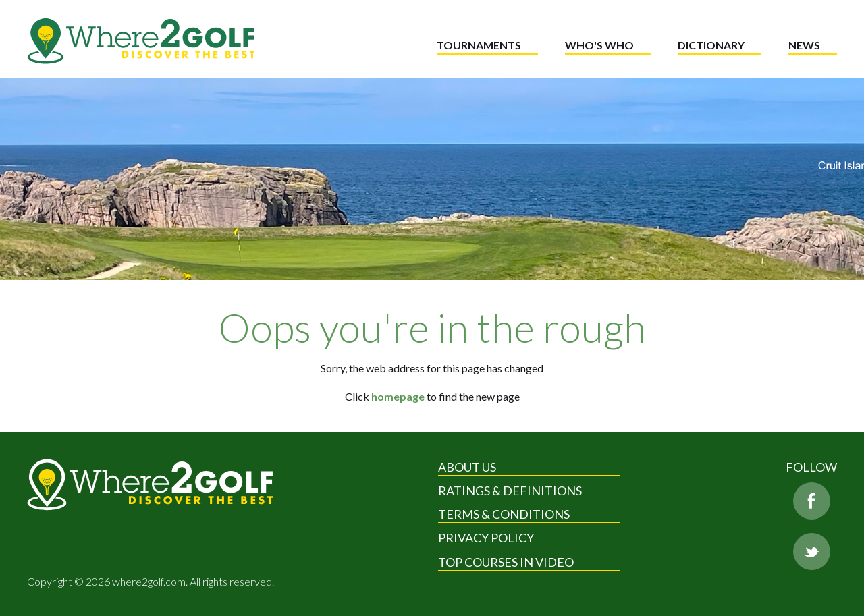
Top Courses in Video (506, 562)
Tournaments (479, 45)
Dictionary (711, 45)
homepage (398, 396)
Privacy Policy (486, 538)
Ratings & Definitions (510, 491)
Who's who (599, 45)
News (804, 45)
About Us (467, 467)
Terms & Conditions (504, 514)
